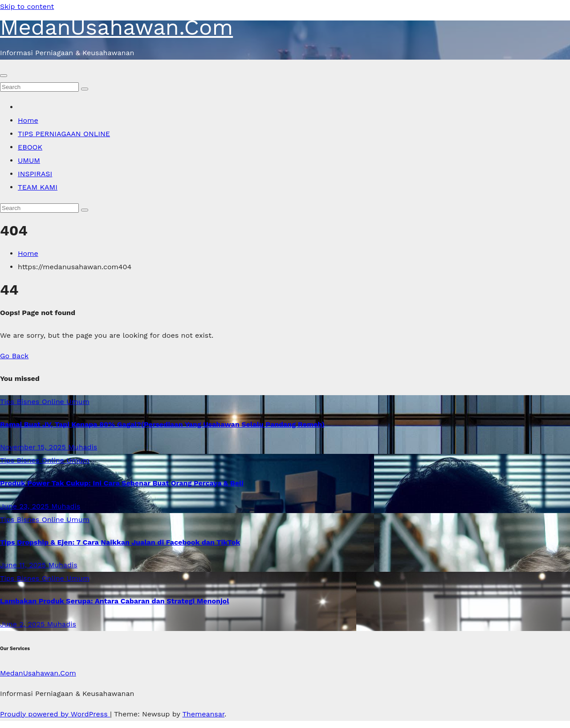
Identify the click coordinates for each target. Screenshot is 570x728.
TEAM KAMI (38, 187)
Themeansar (203, 714)
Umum (78, 402)
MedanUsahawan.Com (116, 27)
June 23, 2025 (26, 506)
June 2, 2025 (24, 624)
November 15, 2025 (34, 447)
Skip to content (27, 6)
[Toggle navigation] (4, 76)
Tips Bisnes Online (33, 402)
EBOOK (30, 147)
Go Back (14, 356)
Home (28, 120)
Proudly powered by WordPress (55, 714)
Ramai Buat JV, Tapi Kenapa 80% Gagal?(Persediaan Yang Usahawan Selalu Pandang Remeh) (162, 424)
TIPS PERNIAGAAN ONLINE (64, 134)
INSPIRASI (35, 174)
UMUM (29, 160)
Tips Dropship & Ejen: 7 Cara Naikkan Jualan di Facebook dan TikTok (120, 542)
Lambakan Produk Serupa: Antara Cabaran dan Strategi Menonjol (114, 601)
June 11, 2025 (24, 565)
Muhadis (83, 447)
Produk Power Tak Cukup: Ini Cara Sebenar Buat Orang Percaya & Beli (122, 483)
